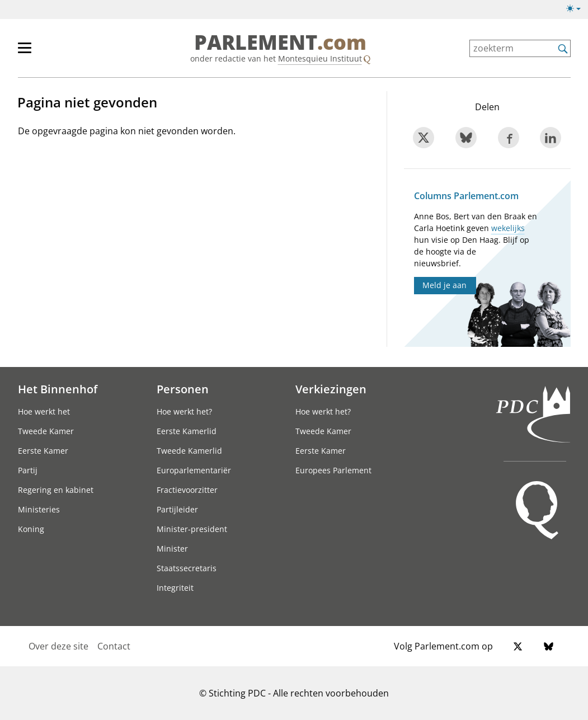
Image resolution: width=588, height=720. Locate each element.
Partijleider (177, 509)
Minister (172, 549)
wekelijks (508, 228)
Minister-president (192, 529)
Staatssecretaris (187, 568)
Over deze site (58, 646)
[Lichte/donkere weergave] (577, 11)
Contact (114, 646)
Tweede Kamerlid (189, 451)
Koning (31, 529)
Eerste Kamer (43, 451)
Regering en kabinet (56, 490)
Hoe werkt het (44, 411)
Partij (28, 470)
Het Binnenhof (58, 389)
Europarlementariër (194, 470)
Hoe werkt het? (184, 411)
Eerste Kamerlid (187, 431)
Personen (183, 389)
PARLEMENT (280, 43)
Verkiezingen (331, 389)
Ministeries (39, 509)
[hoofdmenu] (61, 53)
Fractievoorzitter (187, 490)
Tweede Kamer (46, 431)
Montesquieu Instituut (320, 58)
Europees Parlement (333, 470)
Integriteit (175, 588)
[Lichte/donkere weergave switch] (577, 9)
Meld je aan (444, 285)
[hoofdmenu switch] (25, 53)
